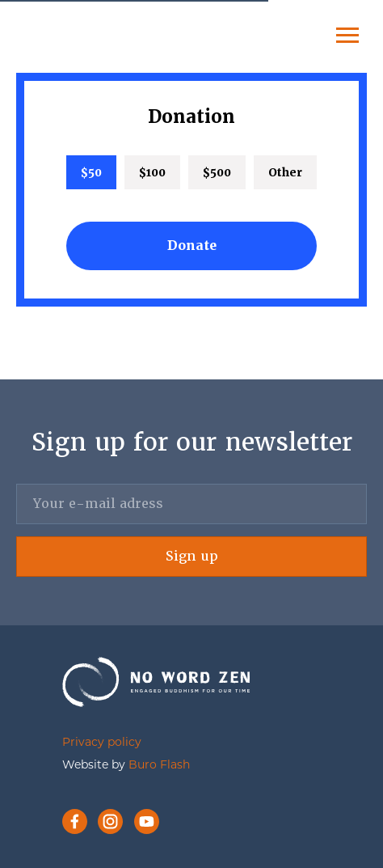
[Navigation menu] (347, 36)
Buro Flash (159, 766)
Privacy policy (102, 743)
